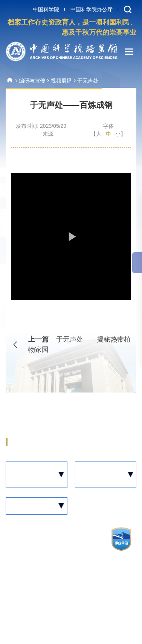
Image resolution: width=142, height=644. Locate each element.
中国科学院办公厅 (92, 9)
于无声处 (88, 81)
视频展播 (61, 81)
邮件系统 (104, 618)
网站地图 (18, 618)
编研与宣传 (32, 81)
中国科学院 (46, 9)
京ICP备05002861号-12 (37, 556)
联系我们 (61, 618)
